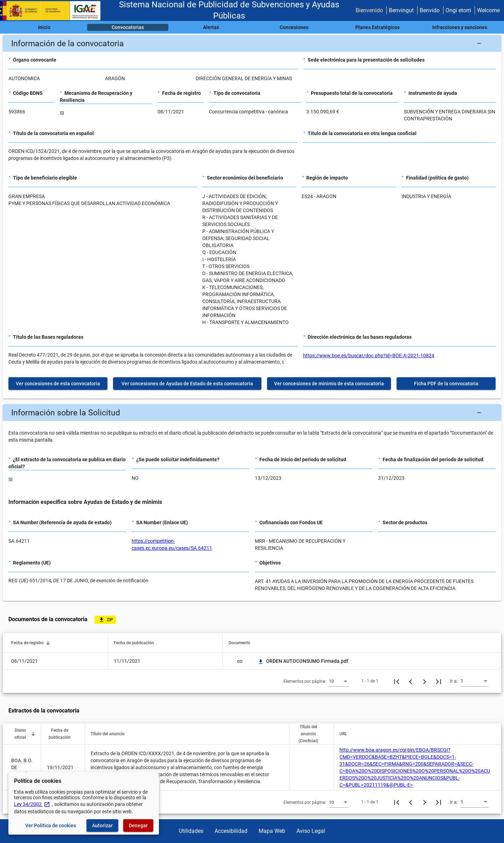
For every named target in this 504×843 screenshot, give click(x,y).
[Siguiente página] (425, 681)
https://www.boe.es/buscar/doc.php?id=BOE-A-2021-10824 (369, 356)
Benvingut (401, 10)
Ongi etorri (458, 10)
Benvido (430, 10)
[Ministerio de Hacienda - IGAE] (54, 11)
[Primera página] (397, 681)
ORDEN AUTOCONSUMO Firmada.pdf (303, 661)
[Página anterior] (411, 681)
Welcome (488, 10)
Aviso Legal (311, 831)
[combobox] (339, 681)
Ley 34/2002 (32, 804)
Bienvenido (369, 10)
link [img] (240, 661)
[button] (252, 43)
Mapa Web (272, 831)
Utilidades (191, 831)
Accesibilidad (231, 831)
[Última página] (439, 681)
